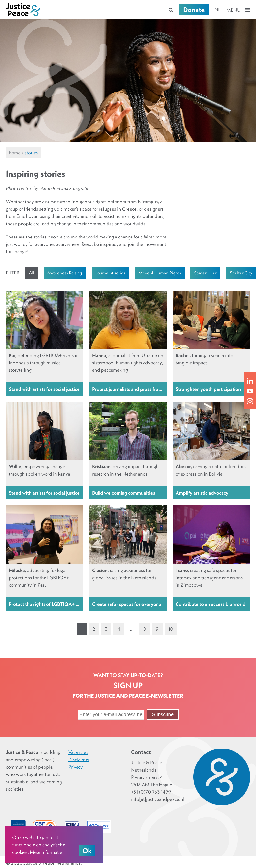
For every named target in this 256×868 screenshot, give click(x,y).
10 (171, 629)
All (31, 273)
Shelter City (241, 273)
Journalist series (110, 273)
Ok (87, 851)
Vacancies (78, 752)
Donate (194, 10)
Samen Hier (205, 273)
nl (217, 10)
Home (15, 153)
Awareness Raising (65, 273)
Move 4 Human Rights (160, 273)
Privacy (76, 767)
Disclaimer (79, 760)
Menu (233, 10)
